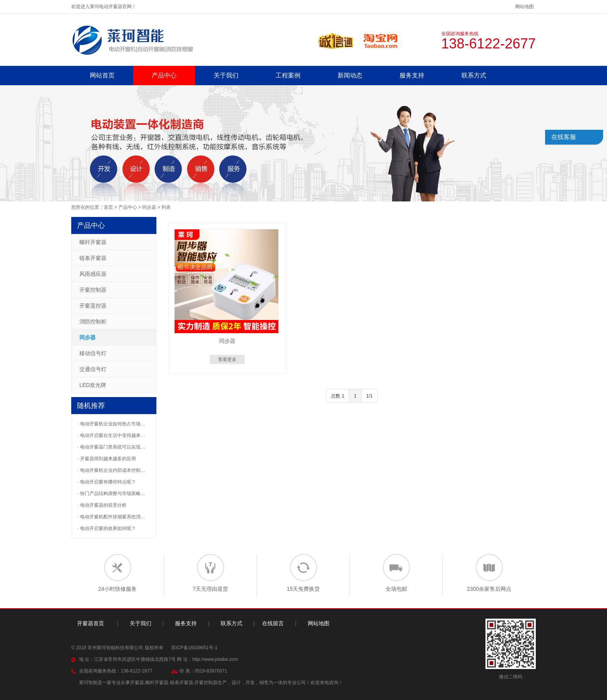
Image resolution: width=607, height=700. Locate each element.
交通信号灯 (93, 369)
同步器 (149, 207)
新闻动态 (350, 75)
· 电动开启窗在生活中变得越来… (111, 435)
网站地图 (525, 7)
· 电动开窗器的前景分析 (102, 505)
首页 (108, 207)
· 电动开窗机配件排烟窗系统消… (111, 517)
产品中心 (164, 75)
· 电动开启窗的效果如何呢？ (107, 528)
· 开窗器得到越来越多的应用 (107, 459)
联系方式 (474, 75)
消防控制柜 (93, 322)
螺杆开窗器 (93, 242)
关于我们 (226, 75)
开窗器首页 (91, 623)
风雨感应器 (93, 274)
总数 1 (338, 396)
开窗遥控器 (93, 306)
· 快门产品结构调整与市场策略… (111, 494)
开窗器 (137, 683)
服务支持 (412, 75)
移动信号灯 (93, 353)
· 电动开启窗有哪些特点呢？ (107, 482)
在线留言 (273, 623)
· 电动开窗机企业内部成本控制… (111, 470)
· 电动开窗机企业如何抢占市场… (111, 424)
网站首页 (102, 75)
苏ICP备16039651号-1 (194, 648)
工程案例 (288, 75)
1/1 (370, 396)
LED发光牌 (93, 385)
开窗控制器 (93, 290)
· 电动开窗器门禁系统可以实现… (111, 447)
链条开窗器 (93, 258)
